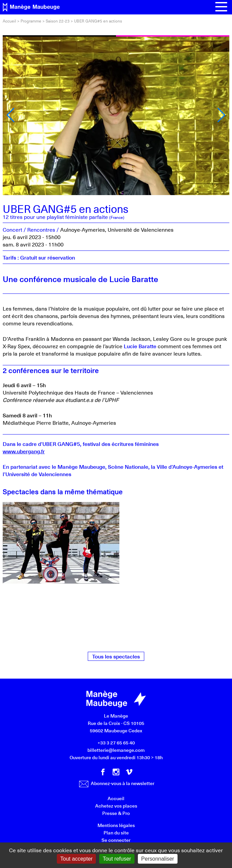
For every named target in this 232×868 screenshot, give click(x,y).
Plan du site (116, 833)
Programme (31, 21)
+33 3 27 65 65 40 (116, 743)
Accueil (9, 21)
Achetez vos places (116, 806)
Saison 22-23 (58, 21)
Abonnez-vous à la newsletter (117, 783)
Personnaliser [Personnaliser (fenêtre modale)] (158, 859)
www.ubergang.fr (24, 451)
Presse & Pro (116, 813)
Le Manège (116, 716)
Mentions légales (116, 825)
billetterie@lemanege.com (116, 750)
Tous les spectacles (116, 656)
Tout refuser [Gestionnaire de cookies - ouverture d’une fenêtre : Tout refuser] (117, 859)
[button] (11, 115)
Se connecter (116, 840)
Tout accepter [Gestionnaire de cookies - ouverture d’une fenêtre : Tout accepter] (76, 859)
